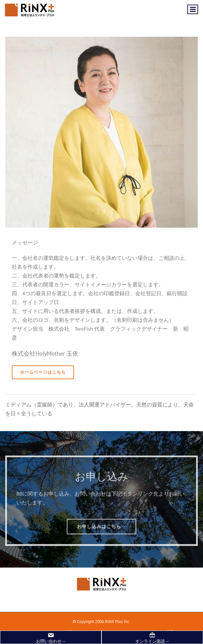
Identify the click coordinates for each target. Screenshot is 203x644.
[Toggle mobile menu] (193, 9)
